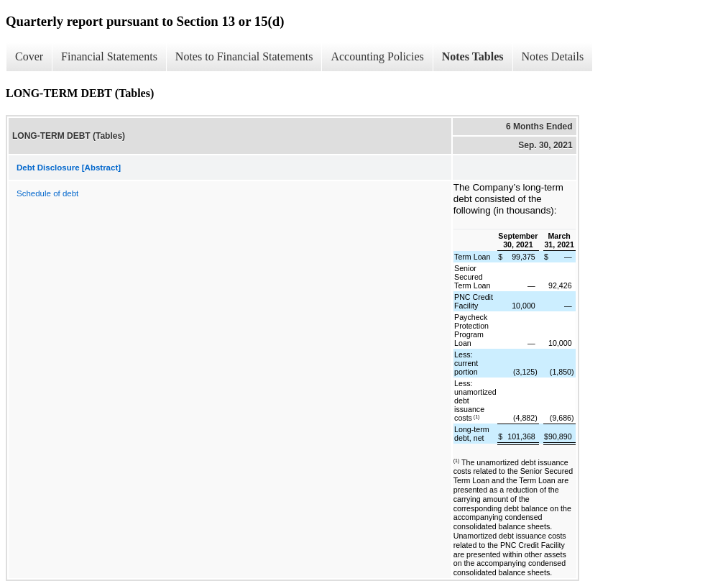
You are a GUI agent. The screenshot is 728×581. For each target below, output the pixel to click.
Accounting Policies (377, 56)
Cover (29, 56)
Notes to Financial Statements (244, 56)
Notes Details (553, 56)
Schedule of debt (47, 193)
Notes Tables (473, 56)
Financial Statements (109, 56)
